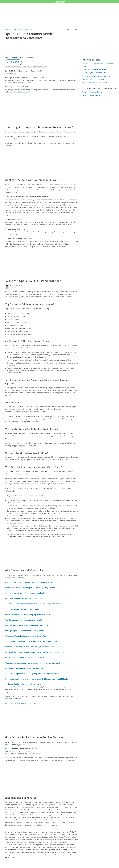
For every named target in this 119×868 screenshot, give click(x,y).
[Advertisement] (41, 109)
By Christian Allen (16, 286)
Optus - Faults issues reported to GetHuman (20, 703)
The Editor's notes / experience (93, 79)
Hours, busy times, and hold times (94, 73)
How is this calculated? (22, 92)
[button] (117, 2)
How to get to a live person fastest (94, 69)
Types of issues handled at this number (96, 76)
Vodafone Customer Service (92, 92)
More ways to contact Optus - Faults (95, 83)
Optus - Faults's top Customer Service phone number (98, 65)
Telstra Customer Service (91, 95)
